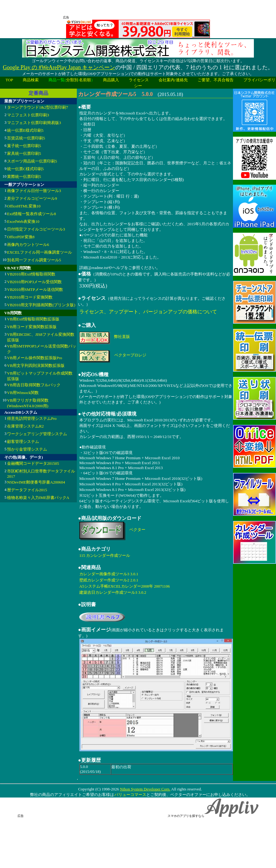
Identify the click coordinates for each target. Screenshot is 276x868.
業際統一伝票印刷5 (24, 177)
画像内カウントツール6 (28, 245)
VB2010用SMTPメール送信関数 (35, 289)
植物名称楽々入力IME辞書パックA (38, 498)
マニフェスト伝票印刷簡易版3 (34, 123)
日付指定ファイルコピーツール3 (36, 229)
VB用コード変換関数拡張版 (32, 327)
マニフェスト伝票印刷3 (28, 115)
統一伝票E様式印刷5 (25, 130)
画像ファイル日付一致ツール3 (34, 191)
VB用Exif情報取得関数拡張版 (33, 319)
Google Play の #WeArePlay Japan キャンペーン (59, 67)
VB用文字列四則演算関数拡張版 (36, 366)
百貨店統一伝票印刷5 (26, 138)
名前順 (85, 80)
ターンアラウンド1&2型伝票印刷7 (38, 107)
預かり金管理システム (27, 449)
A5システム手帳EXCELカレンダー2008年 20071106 (125, 586)
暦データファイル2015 (27, 490)
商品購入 (111, 80)
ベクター (137, 530)
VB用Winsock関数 (23, 393)
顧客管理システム (23, 442)
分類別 (72, 80)
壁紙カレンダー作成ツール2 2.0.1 (109, 580)
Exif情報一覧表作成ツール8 (32, 214)
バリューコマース (130, 795)
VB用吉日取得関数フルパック (34, 385)
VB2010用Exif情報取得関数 (31, 274)
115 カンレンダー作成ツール (105, 555)
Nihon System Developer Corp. (145, 789)
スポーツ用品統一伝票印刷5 (32, 161)
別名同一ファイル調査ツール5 (34, 260)
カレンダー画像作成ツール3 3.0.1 (109, 574)
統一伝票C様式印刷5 (25, 169)
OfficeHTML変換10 (24, 206)
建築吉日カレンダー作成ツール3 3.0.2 (113, 592)
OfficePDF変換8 (21, 237)
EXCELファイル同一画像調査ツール (39, 252)
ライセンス (139, 80)
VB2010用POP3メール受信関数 (34, 282)
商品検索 (31, 80)
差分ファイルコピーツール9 (32, 198)
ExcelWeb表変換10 (23, 221)
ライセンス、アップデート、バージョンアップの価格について (148, 312)
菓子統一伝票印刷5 (24, 146)
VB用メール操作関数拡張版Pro (35, 358)
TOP (9, 80)
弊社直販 (122, 337)
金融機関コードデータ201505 (33, 463)
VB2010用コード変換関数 (30, 297)
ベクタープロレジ (130, 355)
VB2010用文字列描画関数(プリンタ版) (41, 305)
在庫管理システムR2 (25, 426)
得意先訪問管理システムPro (32, 418)
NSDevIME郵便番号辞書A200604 (36, 482)
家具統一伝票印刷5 (24, 153)
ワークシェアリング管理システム (37, 434)
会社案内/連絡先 (173, 80)
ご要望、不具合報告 (216, 80)
